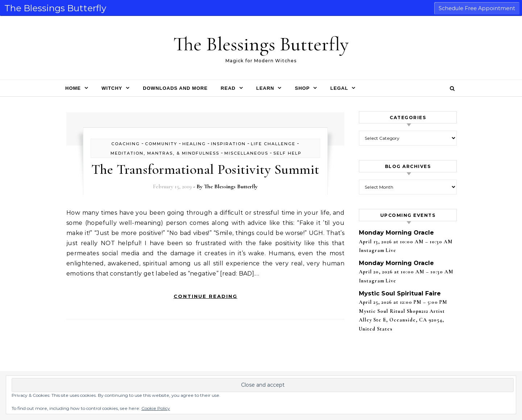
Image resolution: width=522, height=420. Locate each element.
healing (194, 144)
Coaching (126, 144)
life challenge (273, 144)
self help (287, 153)
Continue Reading (206, 296)
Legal (339, 88)
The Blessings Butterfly (261, 44)
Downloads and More (175, 88)
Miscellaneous (246, 153)
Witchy (112, 88)
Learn (265, 88)
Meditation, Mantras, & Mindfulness (165, 153)
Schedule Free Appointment (477, 8)
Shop (302, 88)
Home (73, 88)
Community (161, 144)
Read (228, 88)
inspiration (228, 144)
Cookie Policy (156, 408)
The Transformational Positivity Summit (205, 169)
